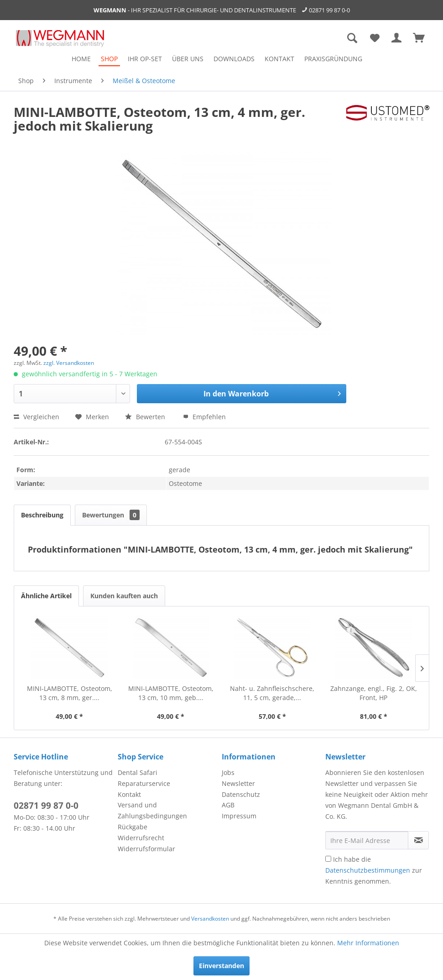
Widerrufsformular (146, 849)
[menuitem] (81, 59)
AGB (228, 805)
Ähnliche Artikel (46, 596)
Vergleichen (36, 417)
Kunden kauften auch (124, 596)
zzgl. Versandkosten (69, 363)
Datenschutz (241, 794)
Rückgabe (133, 827)
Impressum (239, 816)
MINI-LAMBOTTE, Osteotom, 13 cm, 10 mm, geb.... (171, 693)
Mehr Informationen (368, 943)
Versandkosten (210, 919)
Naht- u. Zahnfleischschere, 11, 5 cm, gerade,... (272, 693)
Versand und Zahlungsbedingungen (152, 810)
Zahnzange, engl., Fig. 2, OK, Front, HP (374, 693)
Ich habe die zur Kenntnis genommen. (374, 870)
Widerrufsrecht (141, 838)
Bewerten (146, 417)
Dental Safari (138, 772)
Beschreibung (42, 515)
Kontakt (129, 794)
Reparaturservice (144, 783)
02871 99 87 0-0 (329, 10)
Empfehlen (204, 417)
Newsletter (238, 783)
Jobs (228, 772)
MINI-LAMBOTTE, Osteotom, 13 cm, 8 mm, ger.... (70, 693)
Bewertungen (111, 515)
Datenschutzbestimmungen (368, 870)
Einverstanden (221, 966)
